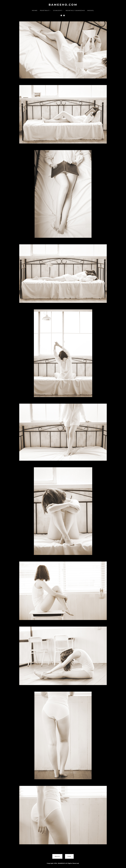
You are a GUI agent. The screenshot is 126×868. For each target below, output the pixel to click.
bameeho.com (63, 5)
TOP (69, 856)
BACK (57, 856)
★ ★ (63, 15)
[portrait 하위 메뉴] (50, 10)
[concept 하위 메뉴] (63, 10)
